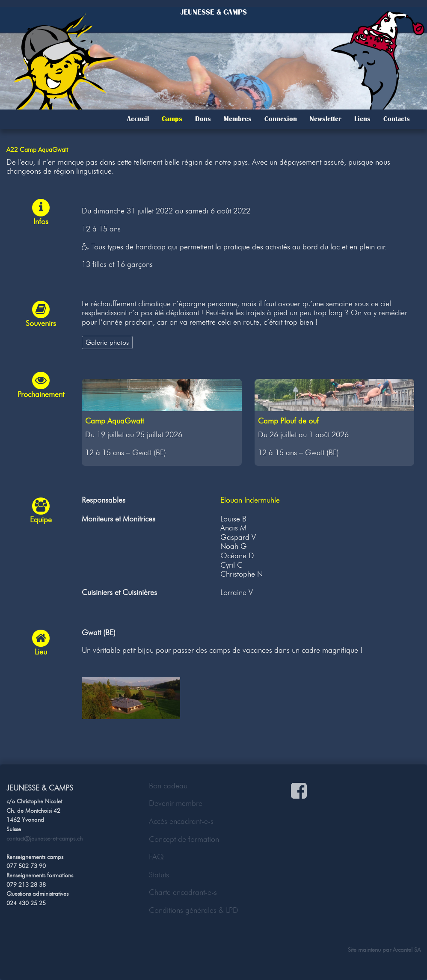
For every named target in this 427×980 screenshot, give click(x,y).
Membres (238, 119)
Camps (172, 119)
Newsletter (326, 119)
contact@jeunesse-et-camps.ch (44, 838)
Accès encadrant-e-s (181, 821)
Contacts (397, 119)
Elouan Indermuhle (250, 500)
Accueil (138, 119)
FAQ (156, 857)
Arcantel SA (407, 950)
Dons (203, 119)
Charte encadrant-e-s (183, 892)
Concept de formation (184, 839)
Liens (362, 119)
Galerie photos (107, 342)
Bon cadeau (168, 786)
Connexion (281, 119)
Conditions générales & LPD (194, 910)
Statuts (159, 875)
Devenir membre (176, 803)
